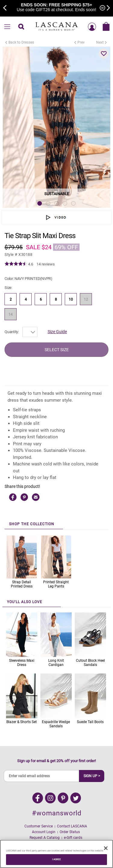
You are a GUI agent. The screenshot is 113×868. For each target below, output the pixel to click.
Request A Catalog (45, 838)
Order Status (70, 832)
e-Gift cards (73, 838)
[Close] (106, 848)
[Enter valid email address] (42, 776)
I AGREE (57, 859)
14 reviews (46, 264)
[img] (16, 264)
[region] (56, 854)
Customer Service (39, 826)
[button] (104, 54)
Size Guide (57, 332)
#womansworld (57, 813)
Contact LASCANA (72, 826)
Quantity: (12, 332)
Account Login (44, 832)
